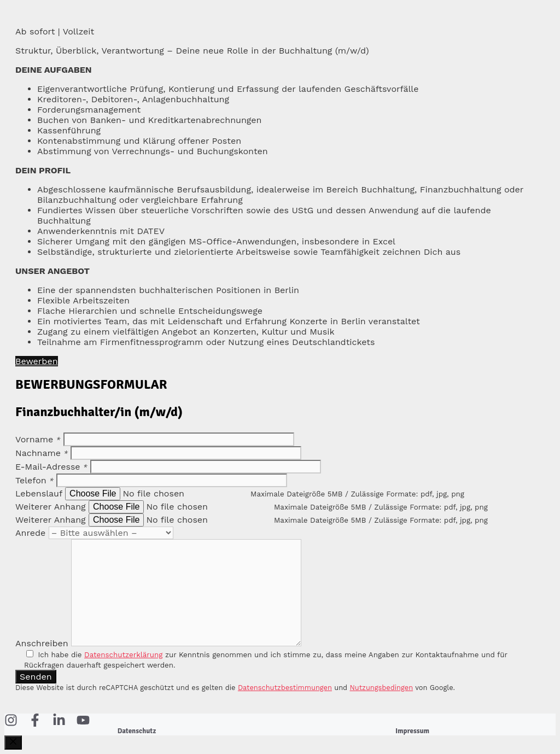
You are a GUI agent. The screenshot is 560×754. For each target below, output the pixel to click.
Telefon (34, 480)
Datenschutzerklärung (123, 655)
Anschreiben (42, 643)
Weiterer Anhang (51, 507)
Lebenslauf (39, 493)
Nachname (42, 453)
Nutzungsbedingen (382, 688)
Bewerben (37, 361)
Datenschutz (137, 731)
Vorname (38, 439)
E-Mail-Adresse (51, 467)
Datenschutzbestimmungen (285, 688)
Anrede (30, 533)
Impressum (412, 731)
